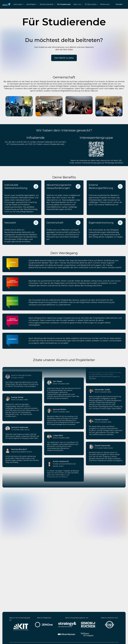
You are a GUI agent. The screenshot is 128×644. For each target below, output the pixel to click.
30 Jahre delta (90, 4)
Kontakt (119, 4)
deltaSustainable (46, 4)
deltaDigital (31, 4)
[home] (6, 4)
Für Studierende (64, 4)
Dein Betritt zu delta (64, 58)
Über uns (77, 4)
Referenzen (105, 4)
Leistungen (18, 4)
